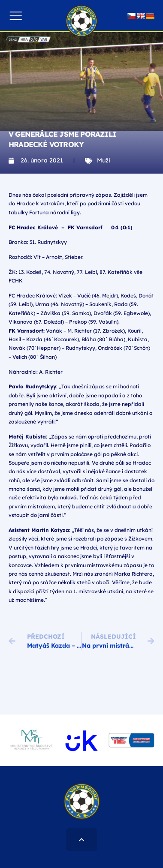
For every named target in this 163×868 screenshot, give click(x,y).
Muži (104, 160)
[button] (16, 16)
